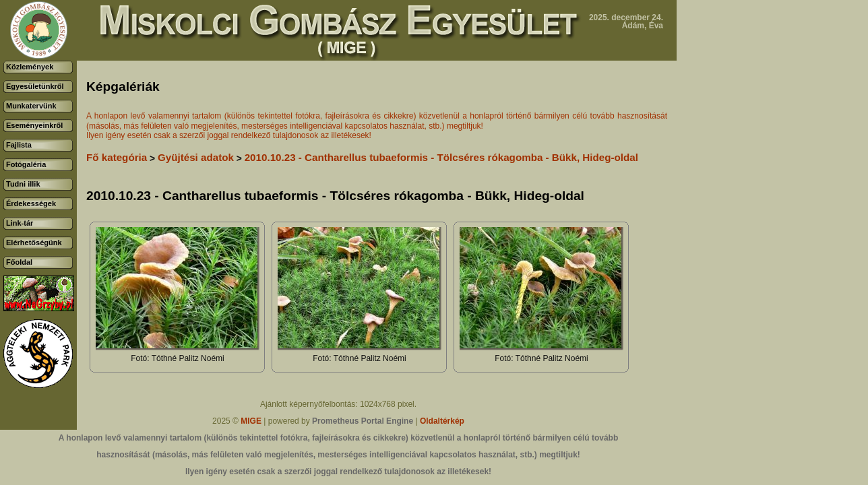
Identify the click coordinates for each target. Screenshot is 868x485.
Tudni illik (23, 184)
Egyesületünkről (35, 86)
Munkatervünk (31, 106)
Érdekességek (31, 203)
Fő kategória (117, 157)
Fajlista (19, 145)
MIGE (251, 421)
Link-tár (20, 223)
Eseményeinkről (34, 125)
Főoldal (19, 262)
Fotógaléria (26, 164)
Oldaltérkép (442, 421)
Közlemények (30, 67)
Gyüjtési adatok (196, 157)
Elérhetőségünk (34, 243)
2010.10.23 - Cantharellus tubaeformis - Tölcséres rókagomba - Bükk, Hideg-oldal (441, 157)
